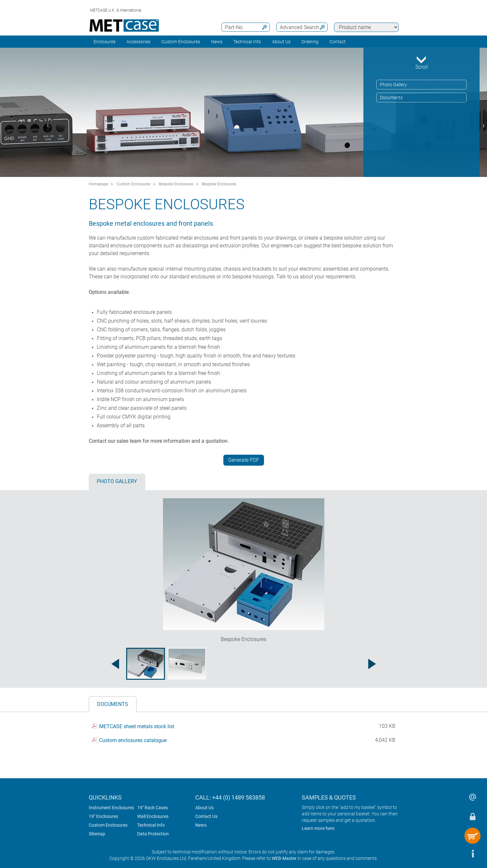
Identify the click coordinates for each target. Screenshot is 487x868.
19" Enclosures (103, 816)
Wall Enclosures (153, 816)
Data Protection (153, 834)
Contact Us (206, 816)
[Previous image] (115, 664)
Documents (391, 98)
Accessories (138, 42)
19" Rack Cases (152, 808)
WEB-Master (284, 858)
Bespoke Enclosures (176, 184)
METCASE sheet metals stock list (137, 727)
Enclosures (105, 42)
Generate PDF (244, 460)
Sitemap (97, 834)
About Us (204, 808)
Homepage (98, 184)
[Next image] (372, 664)
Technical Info (151, 825)
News (217, 42)
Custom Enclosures (181, 42)
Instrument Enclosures (111, 808)
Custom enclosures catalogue (133, 740)
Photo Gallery (393, 85)
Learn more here (318, 828)
